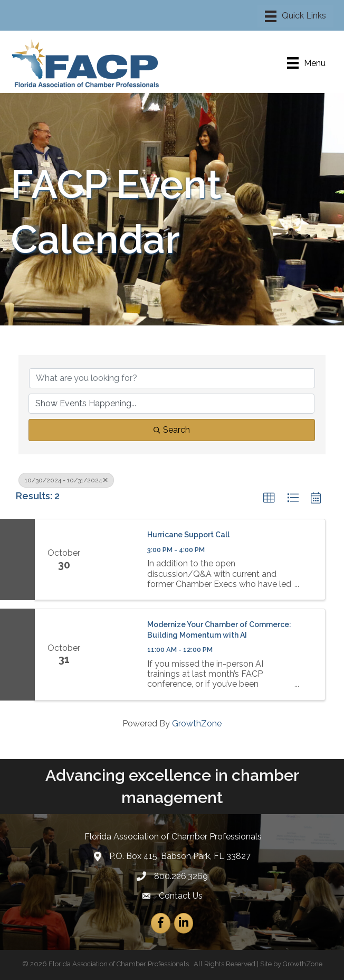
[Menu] (295, 16)
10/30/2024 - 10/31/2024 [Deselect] (66, 480)
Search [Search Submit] (172, 430)
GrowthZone (197, 724)
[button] (269, 498)
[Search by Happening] (171, 404)
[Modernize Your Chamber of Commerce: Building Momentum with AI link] (115, 654)
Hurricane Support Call (188, 535)
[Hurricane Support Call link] (115, 559)
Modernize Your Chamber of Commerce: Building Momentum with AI (219, 630)
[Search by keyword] (172, 378)
